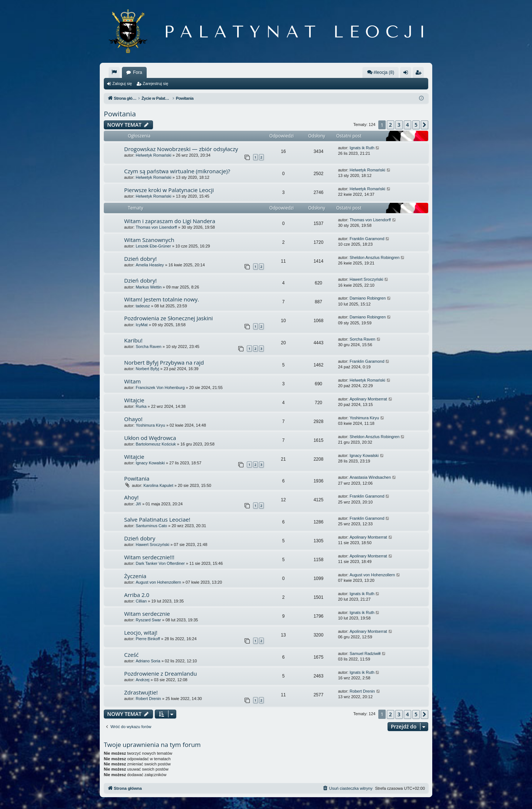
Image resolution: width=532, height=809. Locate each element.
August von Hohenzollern (158, 582)
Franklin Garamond (367, 239)
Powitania (120, 114)
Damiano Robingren (368, 298)
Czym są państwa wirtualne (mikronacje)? (177, 171)
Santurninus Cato (151, 526)
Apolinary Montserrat (368, 399)
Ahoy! (131, 497)
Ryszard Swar (148, 620)
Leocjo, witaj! (141, 632)
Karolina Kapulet (158, 485)
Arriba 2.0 (137, 595)
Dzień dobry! (140, 259)
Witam (132, 381)
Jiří (138, 504)
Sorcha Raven (149, 347)
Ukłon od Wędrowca (150, 438)
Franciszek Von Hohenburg (160, 388)
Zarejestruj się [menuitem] (420, 74)
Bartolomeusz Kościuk (156, 444)
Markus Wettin (149, 287)
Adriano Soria (148, 661)
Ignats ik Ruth (362, 148)
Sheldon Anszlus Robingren (374, 257)
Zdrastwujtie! (141, 692)
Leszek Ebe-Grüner (153, 246)
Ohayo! (133, 419)
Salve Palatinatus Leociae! (157, 519)
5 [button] (416, 125)
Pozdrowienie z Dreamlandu (161, 673)
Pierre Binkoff (148, 639)
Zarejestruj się (155, 83)
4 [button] (407, 125)
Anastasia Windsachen (370, 477)
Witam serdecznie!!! (149, 557)
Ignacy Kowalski (150, 463)
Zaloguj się (122, 83)
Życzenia (135, 576)
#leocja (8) (381, 72)
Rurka (141, 406)
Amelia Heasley (150, 265)
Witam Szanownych (149, 240)
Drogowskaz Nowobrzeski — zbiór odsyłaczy (181, 149)
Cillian (141, 601)
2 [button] (391, 125)
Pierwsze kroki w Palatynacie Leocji (169, 190)
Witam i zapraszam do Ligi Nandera (170, 221)
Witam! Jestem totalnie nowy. (162, 299)
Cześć (131, 655)
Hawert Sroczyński (366, 279)
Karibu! (133, 340)
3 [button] (399, 125)
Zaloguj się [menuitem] (407, 74)
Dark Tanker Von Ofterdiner (160, 563)
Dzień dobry (140, 538)
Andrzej (142, 680)
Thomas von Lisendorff (156, 227)
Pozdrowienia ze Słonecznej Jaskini (168, 318)
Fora (138, 72)
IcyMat (141, 325)
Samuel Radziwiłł (365, 653)
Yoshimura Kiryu (150, 425)
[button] (424, 125)
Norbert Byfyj (147, 369)
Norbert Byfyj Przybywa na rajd (164, 362)
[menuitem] (114, 72)
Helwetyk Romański (154, 155)
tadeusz (143, 306)
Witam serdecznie (147, 614)
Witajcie (134, 400)
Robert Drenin (148, 699)
